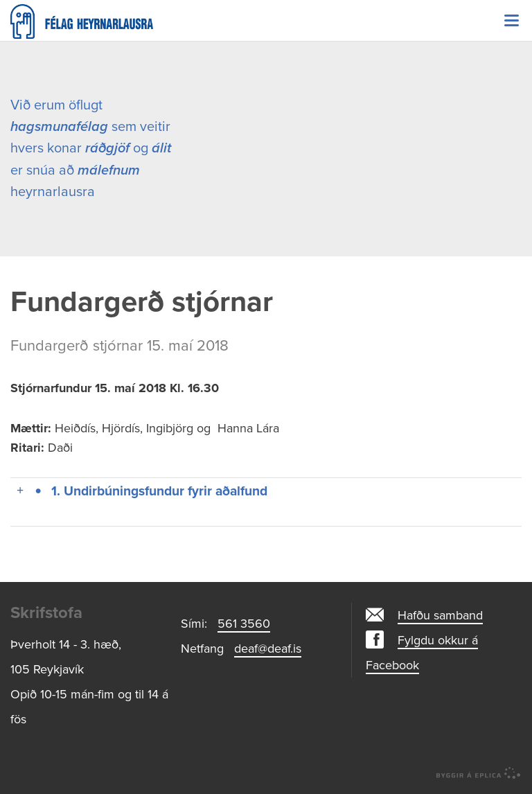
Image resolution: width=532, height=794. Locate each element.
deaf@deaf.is (268, 649)
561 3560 (244, 624)
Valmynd (511, 21)
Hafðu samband (440, 615)
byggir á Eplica (479, 773)
